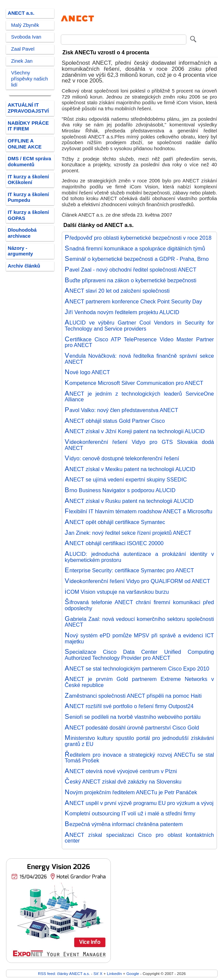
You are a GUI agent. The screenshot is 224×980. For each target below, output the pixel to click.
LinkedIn (114, 973)
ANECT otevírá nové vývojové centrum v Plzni (121, 771)
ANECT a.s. (21, 13)
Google (133, 973)
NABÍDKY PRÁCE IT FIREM (28, 126)
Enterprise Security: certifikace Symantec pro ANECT (129, 570)
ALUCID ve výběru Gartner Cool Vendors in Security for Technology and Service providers (139, 326)
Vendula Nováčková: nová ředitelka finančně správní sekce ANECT (139, 359)
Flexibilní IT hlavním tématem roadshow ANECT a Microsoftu (139, 511)
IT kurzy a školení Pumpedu (28, 197)
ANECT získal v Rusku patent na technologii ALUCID (129, 501)
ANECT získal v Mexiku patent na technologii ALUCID (130, 469)
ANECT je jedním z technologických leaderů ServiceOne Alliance (139, 397)
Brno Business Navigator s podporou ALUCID (120, 490)
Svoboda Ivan (26, 37)
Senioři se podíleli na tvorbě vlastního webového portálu (133, 717)
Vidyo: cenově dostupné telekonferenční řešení (122, 458)
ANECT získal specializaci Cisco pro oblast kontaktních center (139, 838)
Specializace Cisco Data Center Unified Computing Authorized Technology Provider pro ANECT (139, 655)
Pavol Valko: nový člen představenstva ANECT (122, 410)
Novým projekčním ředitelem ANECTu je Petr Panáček (131, 792)
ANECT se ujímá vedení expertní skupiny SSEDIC (126, 479)
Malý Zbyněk (25, 25)
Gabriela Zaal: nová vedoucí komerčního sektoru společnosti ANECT (139, 622)
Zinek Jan (22, 61)
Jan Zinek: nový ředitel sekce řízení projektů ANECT (128, 533)
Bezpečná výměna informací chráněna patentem (124, 824)
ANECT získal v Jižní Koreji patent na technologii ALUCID (135, 431)
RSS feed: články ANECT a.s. (64, 973)
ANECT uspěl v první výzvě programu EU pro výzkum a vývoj (139, 803)
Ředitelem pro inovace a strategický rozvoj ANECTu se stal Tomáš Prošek (139, 758)
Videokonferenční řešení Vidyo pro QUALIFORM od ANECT (138, 581)
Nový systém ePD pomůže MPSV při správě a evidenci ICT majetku (139, 638)
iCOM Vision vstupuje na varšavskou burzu (117, 592)
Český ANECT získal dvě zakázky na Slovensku (123, 782)
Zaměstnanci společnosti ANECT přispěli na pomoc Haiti (133, 696)
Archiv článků (24, 266)
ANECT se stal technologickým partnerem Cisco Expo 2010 (137, 669)
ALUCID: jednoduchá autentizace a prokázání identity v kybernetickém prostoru (139, 557)
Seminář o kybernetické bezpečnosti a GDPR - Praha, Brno (137, 259)
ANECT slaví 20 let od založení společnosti (117, 291)
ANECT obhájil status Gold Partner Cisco (115, 421)
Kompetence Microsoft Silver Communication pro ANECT (134, 383)
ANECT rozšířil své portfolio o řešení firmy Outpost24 (129, 706)
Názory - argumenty (20, 251)
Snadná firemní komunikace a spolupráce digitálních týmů (135, 248)
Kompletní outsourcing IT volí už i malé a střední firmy (130, 813)
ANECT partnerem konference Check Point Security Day (133, 301)
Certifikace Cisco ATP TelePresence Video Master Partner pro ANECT (139, 342)
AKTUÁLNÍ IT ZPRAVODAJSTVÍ (28, 108)
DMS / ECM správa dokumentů (29, 162)
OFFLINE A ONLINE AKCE (25, 144)
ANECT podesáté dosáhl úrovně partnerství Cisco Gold (132, 728)
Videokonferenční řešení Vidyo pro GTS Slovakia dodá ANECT (139, 445)
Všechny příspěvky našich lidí (30, 79)
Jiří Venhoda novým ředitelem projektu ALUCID (122, 312)
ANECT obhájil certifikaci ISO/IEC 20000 (114, 543)
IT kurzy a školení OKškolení (28, 180)
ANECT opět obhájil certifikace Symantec (115, 522)
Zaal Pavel (23, 49)
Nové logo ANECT (87, 372)
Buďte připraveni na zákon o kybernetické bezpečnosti (131, 280)
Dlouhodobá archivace (22, 233)
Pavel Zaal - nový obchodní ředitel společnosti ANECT (131, 270)
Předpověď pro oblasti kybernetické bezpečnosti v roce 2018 (138, 238)
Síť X (98, 973)
